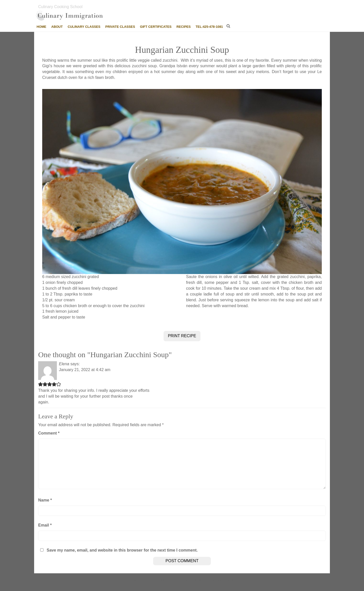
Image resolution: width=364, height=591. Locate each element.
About (57, 27)
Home (41, 27)
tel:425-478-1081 (209, 27)
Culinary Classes (84, 27)
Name (45, 500)
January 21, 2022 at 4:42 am (85, 370)
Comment (49, 433)
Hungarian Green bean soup (151, 580)
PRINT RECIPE (182, 336)
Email (45, 525)
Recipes (184, 27)
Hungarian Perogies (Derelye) (212, 580)
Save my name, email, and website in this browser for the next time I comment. (122, 550)
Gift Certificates (156, 27)
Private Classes (120, 27)
